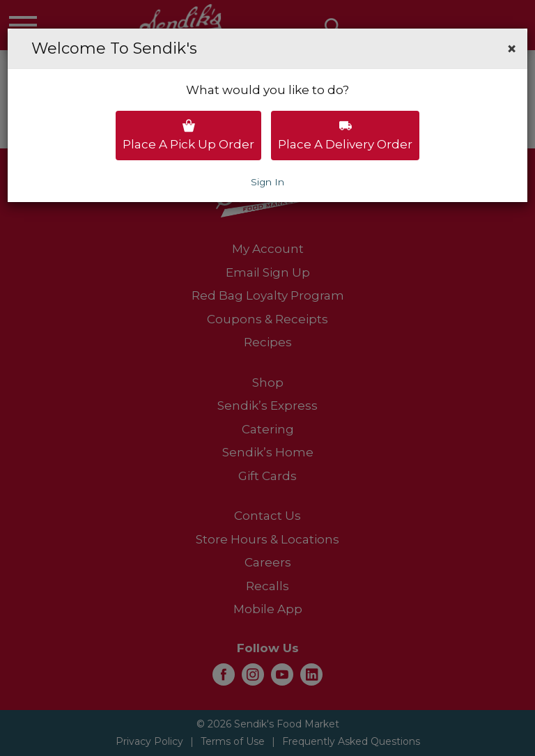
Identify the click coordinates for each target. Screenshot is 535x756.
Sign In (267, 182)
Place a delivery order (345, 135)
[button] (512, 49)
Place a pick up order (188, 135)
